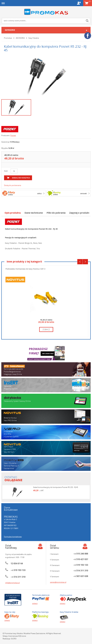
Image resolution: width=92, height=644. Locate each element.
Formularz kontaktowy (13, 537)
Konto (79, 3)
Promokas (46, 12)
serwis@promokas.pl (58, 582)
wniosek (84, 193)
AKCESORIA (20, 38)
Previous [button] (80, 262)
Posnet (13, 135)
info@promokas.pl (12, 583)
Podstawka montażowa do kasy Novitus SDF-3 (25, 269)
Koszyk (90, 1)
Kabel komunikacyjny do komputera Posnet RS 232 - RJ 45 (56, 487)
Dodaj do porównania (13, 185)
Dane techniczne (34, 213)
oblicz (39, 193)
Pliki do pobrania (56, 213)
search (87, 21)
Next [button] (85, 262)
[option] (46, 76)
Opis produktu (13, 213)
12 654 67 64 (17, 563)
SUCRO (14, 639)
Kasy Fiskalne (34, 38)
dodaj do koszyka (21, 178)
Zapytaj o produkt (79, 213)
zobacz (46, 329)
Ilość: (6, 171)
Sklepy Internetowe (10, 636)
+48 (18, 570)
